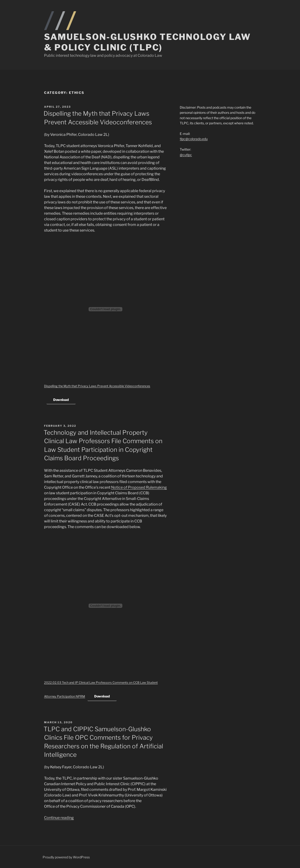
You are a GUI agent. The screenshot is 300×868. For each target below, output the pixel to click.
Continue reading (59, 818)
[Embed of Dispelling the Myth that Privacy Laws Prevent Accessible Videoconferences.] (105, 309)
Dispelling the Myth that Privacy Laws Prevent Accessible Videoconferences (97, 386)
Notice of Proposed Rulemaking (139, 487)
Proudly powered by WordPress (66, 857)
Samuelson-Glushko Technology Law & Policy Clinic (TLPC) (147, 42)
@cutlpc (186, 155)
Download (61, 400)
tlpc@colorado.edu (194, 139)
